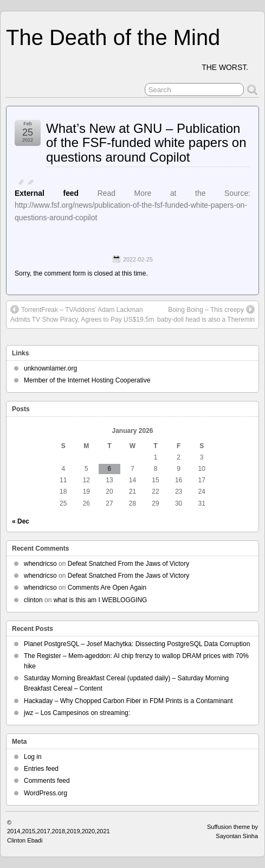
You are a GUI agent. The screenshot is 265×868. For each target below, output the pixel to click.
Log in (33, 757)
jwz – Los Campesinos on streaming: (77, 713)
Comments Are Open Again (107, 588)
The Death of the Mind (113, 37)
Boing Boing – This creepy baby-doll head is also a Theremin (206, 314)
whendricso (40, 564)
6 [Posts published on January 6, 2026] (110, 469)
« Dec (21, 521)
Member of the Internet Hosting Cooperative (87, 380)
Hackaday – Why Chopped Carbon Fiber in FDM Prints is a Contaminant (128, 701)
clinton (33, 600)
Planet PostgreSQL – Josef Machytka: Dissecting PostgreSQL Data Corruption (137, 644)
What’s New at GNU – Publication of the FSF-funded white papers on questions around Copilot (146, 143)
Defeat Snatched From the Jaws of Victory (129, 564)
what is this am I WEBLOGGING (101, 600)
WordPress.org (46, 793)
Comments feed (47, 781)
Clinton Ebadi (25, 840)
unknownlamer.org (50, 368)
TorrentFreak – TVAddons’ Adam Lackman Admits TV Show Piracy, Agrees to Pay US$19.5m (82, 314)
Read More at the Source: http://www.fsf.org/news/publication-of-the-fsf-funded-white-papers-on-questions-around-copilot (132, 205)
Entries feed (41, 769)
